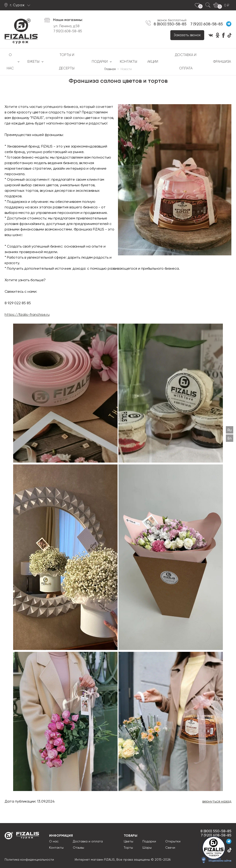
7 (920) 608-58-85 (68, 31)
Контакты (128, 62)
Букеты (33, 62)
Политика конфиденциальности (29, 860)
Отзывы (78, 848)
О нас (10, 62)
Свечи (170, 848)
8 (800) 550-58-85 (170, 24)
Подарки (100, 62)
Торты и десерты (67, 62)
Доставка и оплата (186, 62)
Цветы (128, 841)
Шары (147, 848)
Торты (128, 848)
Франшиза (222, 62)
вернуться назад (217, 802)
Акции (153, 62)
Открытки (173, 841)
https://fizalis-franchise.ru (27, 315)
